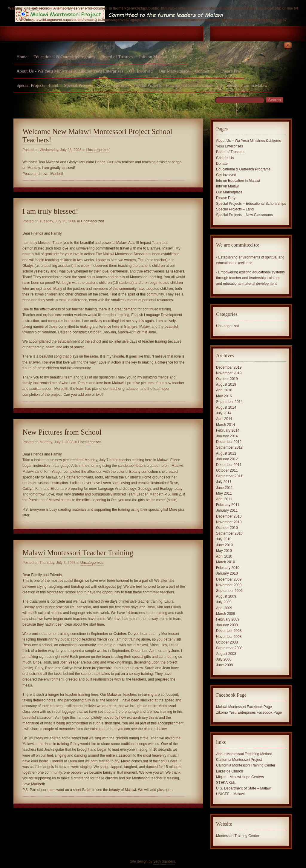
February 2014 (228, 430)
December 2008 (229, 631)
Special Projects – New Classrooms (244, 215)
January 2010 (227, 573)
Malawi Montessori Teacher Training (78, 553)
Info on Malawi (153, 57)
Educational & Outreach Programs (64, 57)
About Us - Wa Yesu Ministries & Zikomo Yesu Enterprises (70, 71)
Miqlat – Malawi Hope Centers (240, 777)
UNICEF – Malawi (230, 794)
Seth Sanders (164, 861)
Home (22, 57)
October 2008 (227, 642)
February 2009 (228, 619)
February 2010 (228, 568)
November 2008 (229, 637)
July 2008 (224, 659)
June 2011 (224, 488)
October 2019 (227, 379)
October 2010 (227, 528)
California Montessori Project (239, 760)
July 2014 (224, 413)
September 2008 (229, 648)
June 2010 (224, 545)
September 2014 (229, 402)
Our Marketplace (174, 71)
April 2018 (224, 390)
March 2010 (225, 562)
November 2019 (229, 373)
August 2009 (226, 596)
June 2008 (224, 665)
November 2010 (229, 522)
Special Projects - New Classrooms (96, 85)
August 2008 (226, 654)
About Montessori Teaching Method (244, 754)
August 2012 (226, 453)
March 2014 (225, 425)
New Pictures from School (62, 432)
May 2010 (224, 551)
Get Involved (141, 71)
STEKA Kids (226, 783)
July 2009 (224, 602)
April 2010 (224, 556)
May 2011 (224, 493)
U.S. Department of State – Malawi (244, 788)
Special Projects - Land (37, 85)
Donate (179, 57)
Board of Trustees (117, 57)
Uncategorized (98, 150)
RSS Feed (288, 46)
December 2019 (229, 367)
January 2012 (227, 459)
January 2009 (227, 625)
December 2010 (229, 516)
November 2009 (229, 585)
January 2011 (227, 510)
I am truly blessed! (50, 211)
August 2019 (226, 384)
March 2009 (225, 614)
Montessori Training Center (238, 836)
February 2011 (228, 505)
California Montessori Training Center (246, 765)
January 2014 (227, 436)
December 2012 (229, 442)
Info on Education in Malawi (243, 85)
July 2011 (224, 482)
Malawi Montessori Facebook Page (244, 707)
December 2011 (229, 465)
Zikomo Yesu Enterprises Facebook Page (249, 712)
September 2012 (229, 447)
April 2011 (224, 499)
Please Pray (232, 71)
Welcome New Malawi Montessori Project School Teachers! (97, 136)
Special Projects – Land (235, 209)
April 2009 (224, 608)
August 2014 (226, 407)
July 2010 (224, 539)
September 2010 (229, 533)
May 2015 (224, 396)
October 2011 (227, 470)
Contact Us (205, 71)
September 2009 (229, 591)
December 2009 (229, 579)
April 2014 (224, 419)
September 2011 (229, 476)
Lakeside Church (229, 771)
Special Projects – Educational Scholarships (251, 204)
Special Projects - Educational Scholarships (172, 85)
